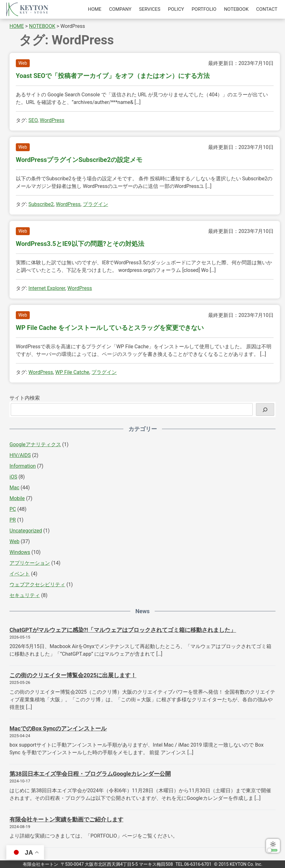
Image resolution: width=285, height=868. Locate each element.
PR (13, 520)
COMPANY (120, 9)
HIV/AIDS (20, 455)
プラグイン (96, 204)
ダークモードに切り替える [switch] (273, 846)
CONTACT (267, 9)
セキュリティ (25, 595)
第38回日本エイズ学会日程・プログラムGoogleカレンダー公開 (90, 774)
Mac (14, 488)
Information (23, 466)
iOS (13, 477)
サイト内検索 (25, 398)
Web (23, 63)
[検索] (265, 409)
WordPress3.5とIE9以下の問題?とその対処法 (80, 244)
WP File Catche (72, 372)
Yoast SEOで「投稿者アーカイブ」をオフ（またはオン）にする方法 (113, 76)
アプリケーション (30, 563)
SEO (33, 120)
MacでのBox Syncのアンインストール (58, 728)
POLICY (176, 9)
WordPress (52, 120)
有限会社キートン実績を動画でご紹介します (66, 819)
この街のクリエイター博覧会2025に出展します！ (73, 675)
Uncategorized (26, 531)
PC (13, 509)
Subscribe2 (41, 204)
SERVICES (150, 9)
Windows (20, 552)
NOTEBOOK (236, 9)
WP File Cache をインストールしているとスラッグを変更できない (110, 328)
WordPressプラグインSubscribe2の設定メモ (79, 160)
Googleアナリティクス (35, 444)
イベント (20, 574)
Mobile (17, 498)
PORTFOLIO (204, 9)
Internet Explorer (47, 288)
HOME (95, 9)
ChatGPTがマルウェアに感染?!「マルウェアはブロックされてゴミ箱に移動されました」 (123, 630)
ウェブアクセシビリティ (37, 585)
